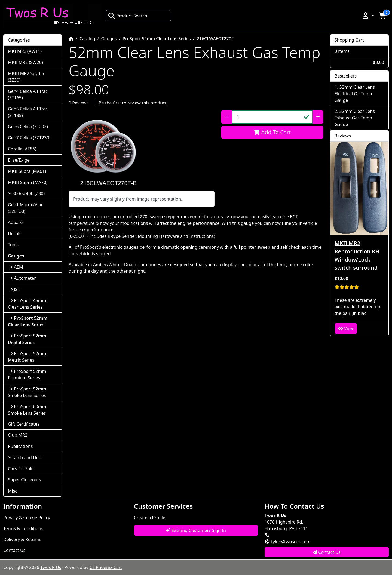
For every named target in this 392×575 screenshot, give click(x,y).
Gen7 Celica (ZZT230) (29, 138)
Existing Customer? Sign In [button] (196, 530)
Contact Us (14, 550)
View (346, 328)
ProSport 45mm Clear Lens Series (27, 304)
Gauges (109, 39)
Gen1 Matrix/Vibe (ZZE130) (26, 208)
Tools (13, 245)
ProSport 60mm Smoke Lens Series (27, 410)
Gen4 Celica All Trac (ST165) (28, 94)
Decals (15, 233)
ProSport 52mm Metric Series (27, 357)
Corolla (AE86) (22, 149)
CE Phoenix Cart (106, 567)
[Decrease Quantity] (227, 117)
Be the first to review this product (132, 103)
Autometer (23, 278)
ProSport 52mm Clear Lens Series (157, 39)
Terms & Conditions (23, 528)
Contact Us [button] (327, 552)
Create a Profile (150, 518)
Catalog (87, 39)
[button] (368, 16)
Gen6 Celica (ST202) (28, 127)
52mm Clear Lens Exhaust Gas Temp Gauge (355, 118)
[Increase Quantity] (318, 117)
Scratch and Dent (25, 457)
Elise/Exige (19, 160)
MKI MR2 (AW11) (25, 51)
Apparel (16, 222)
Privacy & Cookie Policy (27, 518)
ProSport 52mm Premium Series (27, 374)
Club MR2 (18, 435)
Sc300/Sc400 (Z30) (26, 193)
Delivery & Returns (22, 539)
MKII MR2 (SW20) (25, 62)
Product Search (128, 16)
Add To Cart (272, 132)
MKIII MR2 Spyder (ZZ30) (26, 77)
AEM (17, 267)
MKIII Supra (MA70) (28, 182)
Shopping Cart (349, 40)
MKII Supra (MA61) (27, 171)
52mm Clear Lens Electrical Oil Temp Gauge (355, 94)
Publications (20, 446)
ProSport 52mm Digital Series (27, 339)
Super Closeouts (24, 480)
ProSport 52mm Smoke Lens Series (27, 392)
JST (15, 289)
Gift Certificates (24, 424)
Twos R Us (51, 567)
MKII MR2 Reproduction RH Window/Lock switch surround (357, 255)
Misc (13, 491)
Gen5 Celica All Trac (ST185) (28, 112)
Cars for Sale (21, 469)
